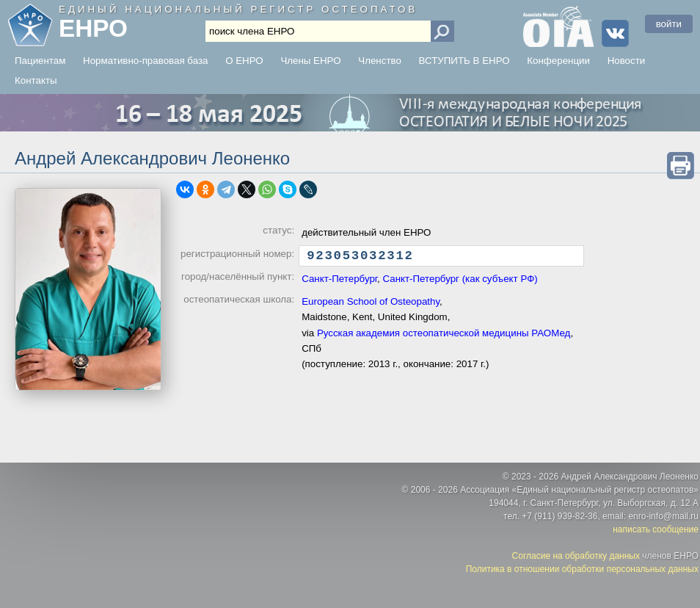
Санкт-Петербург (339, 282)
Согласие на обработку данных (576, 556)
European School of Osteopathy (371, 305)
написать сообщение (656, 529)
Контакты (36, 80)
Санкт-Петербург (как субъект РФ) (460, 282)
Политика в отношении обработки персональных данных (582, 569)
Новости (627, 61)
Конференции (558, 61)
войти (669, 24)
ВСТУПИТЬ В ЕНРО (464, 61)
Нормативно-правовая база (145, 61)
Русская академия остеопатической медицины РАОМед (444, 337)
